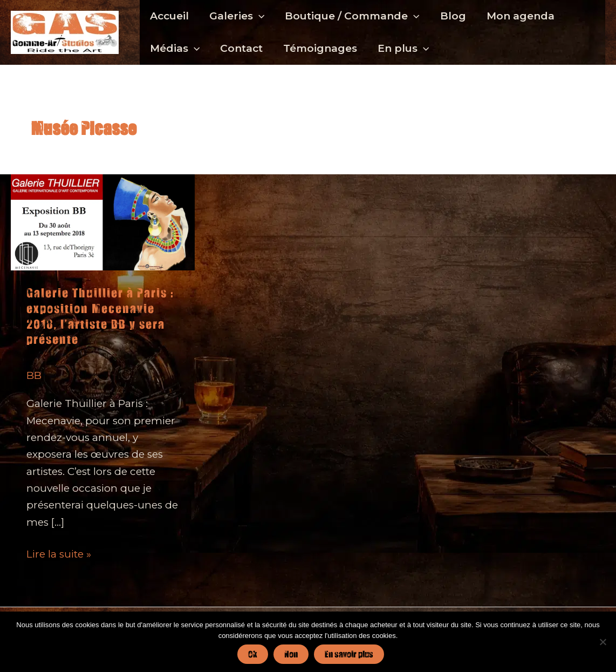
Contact (241, 48)
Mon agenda (521, 16)
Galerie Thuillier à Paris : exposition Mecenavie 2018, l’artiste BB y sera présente (100, 316)
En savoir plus (349, 654)
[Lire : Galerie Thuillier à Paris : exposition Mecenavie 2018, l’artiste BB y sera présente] (103, 222)
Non (291, 654)
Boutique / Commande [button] (352, 16)
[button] (259, 16)
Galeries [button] (237, 16)
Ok (253, 654)
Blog (453, 16)
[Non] (603, 642)
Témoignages (320, 48)
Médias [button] (175, 49)
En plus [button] (403, 49)
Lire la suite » (59, 554)
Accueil (169, 16)
